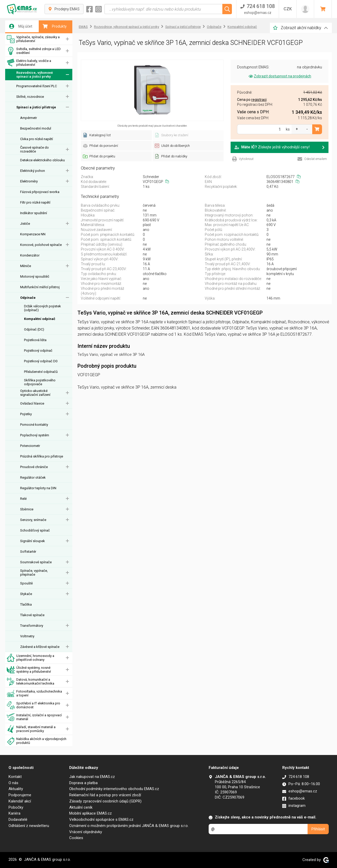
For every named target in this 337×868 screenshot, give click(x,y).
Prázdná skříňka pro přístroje (42, 456)
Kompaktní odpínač (40, 319)
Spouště (26, 583)
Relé (23, 499)
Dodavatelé (18, 819)
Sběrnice (27, 509)
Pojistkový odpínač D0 (41, 361)
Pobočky (16, 807)
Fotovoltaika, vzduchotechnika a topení (34, 693)
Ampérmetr (29, 118)
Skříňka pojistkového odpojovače (40, 382)
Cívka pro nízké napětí (37, 139)
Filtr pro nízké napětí (35, 202)
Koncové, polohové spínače (41, 245)
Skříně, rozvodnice (30, 97)
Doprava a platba (83, 783)
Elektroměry (29, 181)
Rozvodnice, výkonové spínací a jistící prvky (30, 75)
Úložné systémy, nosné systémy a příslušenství (29, 670)
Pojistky (26, 414)
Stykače (26, 594)
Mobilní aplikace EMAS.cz (91, 813)
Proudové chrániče (34, 467)
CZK (288, 9)
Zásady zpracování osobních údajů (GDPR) (105, 801)
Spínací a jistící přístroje (36, 107)
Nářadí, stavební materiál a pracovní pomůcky (31, 729)
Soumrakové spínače (36, 562)
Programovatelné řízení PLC (37, 86)
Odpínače (28, 298)
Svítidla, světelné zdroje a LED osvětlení (34, 51)
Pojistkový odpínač (38, 351)
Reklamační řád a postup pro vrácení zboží (105, 795)
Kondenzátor (30, 255)
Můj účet (21, 26)
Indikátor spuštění (34, 213)
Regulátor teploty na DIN (38, 488)
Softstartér (28, 552)
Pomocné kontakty (34, 425)
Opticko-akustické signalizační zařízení (35, 393)
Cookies (76, 838)
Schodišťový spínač (35, 530)
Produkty (55, 26)
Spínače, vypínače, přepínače (34, 573)
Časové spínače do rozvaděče (34, 149)
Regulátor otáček (33, 477)
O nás (13, 783)
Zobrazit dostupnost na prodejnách (280, 76)
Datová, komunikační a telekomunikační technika (30, 682)
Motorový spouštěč (35, 276)
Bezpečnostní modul (36, 128)
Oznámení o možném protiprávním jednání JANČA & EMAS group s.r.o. (129, 826)
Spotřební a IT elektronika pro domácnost (33, 705)
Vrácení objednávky (86, 832)
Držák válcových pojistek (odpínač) (42, 308)
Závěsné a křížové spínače (40, 647)
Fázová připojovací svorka (40, 192)
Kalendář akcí (20, 801)
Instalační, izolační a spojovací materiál (34, 717)
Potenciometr (30, 446)
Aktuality (16, 789)
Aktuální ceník (81, 807)
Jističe (25, 224)
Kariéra (14, 813)
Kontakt (15, 777)
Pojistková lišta (35, 340)
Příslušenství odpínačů (41, 372)
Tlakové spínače (32, 615)
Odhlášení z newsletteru (29, 826)
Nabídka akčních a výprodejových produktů (37, 741)
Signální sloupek (33, 541)
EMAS (83, 27)
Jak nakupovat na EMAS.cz (92, 777)
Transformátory (32, 626)
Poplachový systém (35, 435)
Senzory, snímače (33, 520)
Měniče (26, 266)
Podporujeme (20, 795)
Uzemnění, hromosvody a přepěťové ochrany (30, 658)
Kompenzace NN (33, 234)
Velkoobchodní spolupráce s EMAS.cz (101, 819)
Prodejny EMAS (64, 9)
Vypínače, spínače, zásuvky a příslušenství (33, 39)
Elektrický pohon (33, 171)
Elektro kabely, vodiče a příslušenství (29, 63)
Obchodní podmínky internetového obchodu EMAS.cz (114, 789)
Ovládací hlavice (32, 403)
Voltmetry (27, 636)
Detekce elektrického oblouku (42, 160)
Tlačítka (26, 604)
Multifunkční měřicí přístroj (40, 287)
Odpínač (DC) (34, 329)
